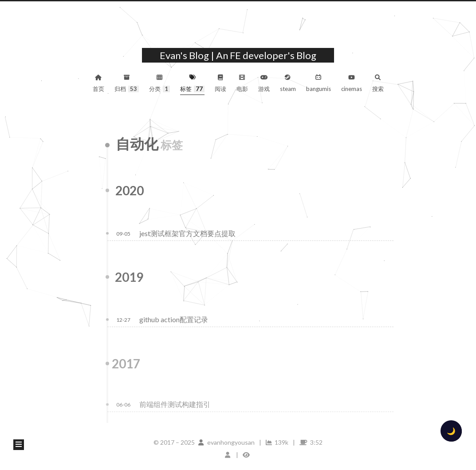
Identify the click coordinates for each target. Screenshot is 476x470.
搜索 (378, 83)
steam (288, 83)
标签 (192, 83)
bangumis (319, 83)
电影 (242, 83)
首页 (98, 83)
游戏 (264, 83)
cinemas (352, 83)
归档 (127, 83)
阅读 (220, 83)
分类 (159, 83)
